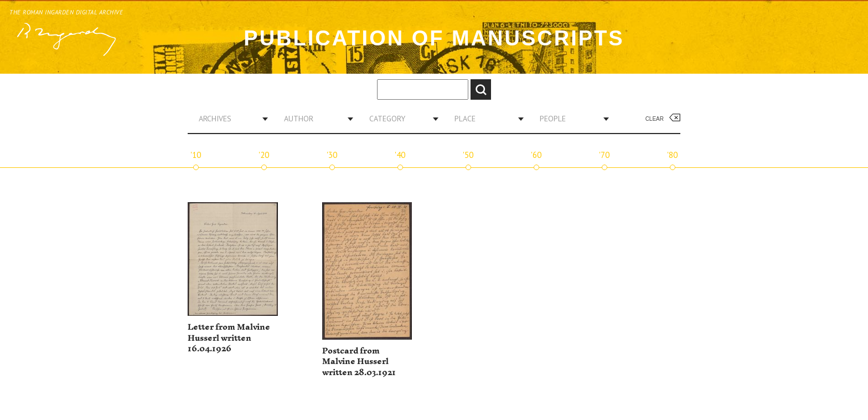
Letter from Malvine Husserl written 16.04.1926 (229, 338)
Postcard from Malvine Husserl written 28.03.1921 (359, 362)
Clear (655, 119)
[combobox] (229, 119)
